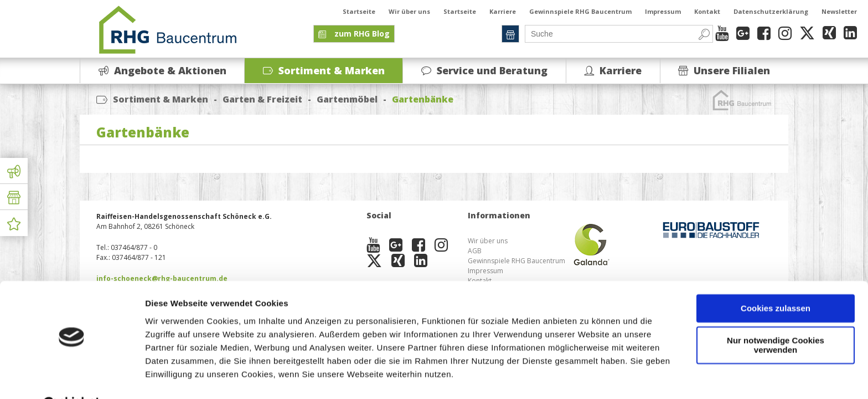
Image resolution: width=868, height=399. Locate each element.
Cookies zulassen (776, 281)
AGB (475, 251)
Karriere (503, 11)
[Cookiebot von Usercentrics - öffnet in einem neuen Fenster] (72, 377)
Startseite (359, 11)
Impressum (663, 11)
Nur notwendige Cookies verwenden (776, 318)
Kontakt (707, 11)
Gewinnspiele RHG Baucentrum (580, 11)
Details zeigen (173, 377)
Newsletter (839, 11)
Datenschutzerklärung (771, 11)
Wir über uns (409, 11)
